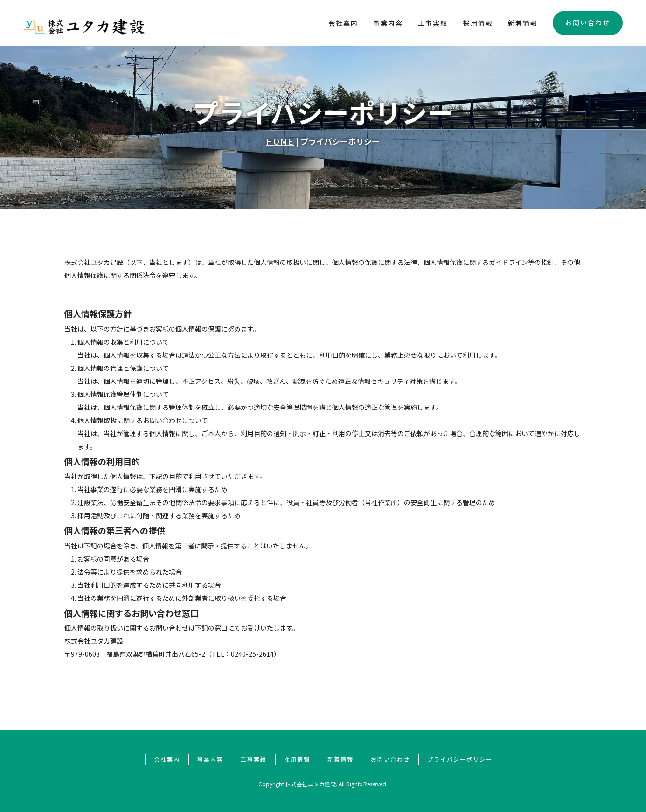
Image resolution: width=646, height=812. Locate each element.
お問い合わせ (588, 22)
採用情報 (478, 23)
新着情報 (523, 23)
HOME (280, 141)
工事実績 (433, 23)
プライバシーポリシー (460, 759)
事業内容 (388, 23)
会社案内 (343, 23)
